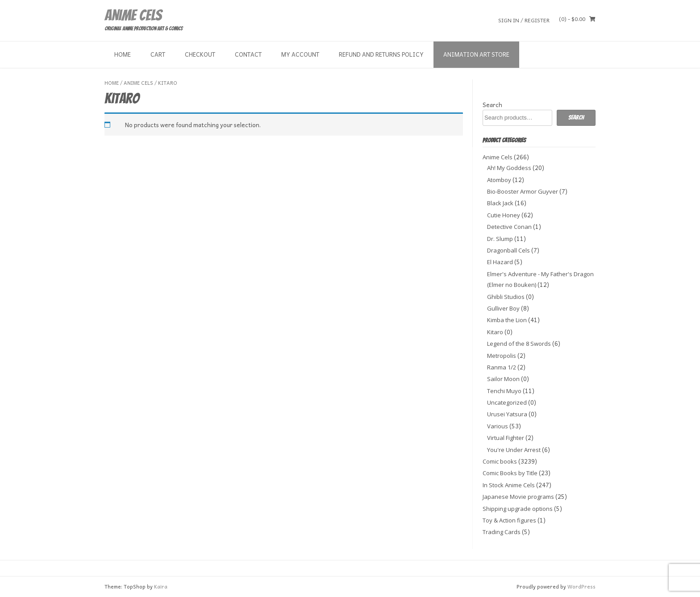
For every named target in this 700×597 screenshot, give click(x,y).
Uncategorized (507, 402)
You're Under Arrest (514, 450)
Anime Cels (133, 15)
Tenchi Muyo (504, 391)
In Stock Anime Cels (509, 485)
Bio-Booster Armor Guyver (523, 191)
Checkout (200, 54)
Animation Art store (476, 54)
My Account (300, 54)
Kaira (161, 587)
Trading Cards (502, 532)
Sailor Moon (503, 379)
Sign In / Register (524, 20)
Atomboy (499, 180)
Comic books (500, 461)
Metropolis (502, 356)
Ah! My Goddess (509, 168)
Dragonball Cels (508, 250)
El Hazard (500, 262)
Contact (248, 54)
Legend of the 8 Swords (519, 344)
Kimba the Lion (507, 320)
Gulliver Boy (503, 308)
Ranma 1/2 (502, 367)
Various (498, 426)
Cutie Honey (504, 215)
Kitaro (495, 332)
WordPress (581, 587)
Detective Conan (509, 227)
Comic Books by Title (510, 473)
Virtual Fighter (506, 438)
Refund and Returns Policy (381, 54)
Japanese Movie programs (518, 497)
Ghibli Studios (506, 297)
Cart (158, 54)
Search (492, 105)
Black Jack (500, 203)
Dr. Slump (500, 239)
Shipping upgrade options (518, 509)
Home (123, 54)
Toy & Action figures (509, 520)
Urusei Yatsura (507, 414)
